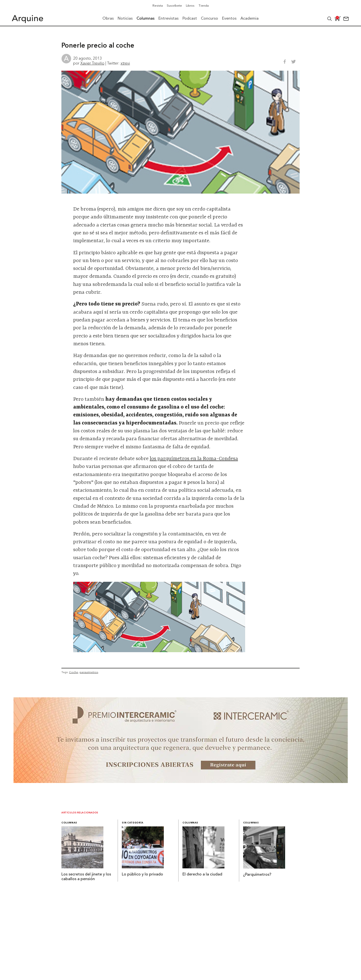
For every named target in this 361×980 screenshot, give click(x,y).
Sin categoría (132, 823)
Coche (74, 672)
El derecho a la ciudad (202, 874)
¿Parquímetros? (257, 875)
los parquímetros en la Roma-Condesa (194, 459)
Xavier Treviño (92, 63)
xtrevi (125, 63)
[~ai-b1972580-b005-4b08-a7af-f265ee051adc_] (181, 781)
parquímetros (89, 672)
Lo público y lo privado (142, 874)
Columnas (69, 823)
